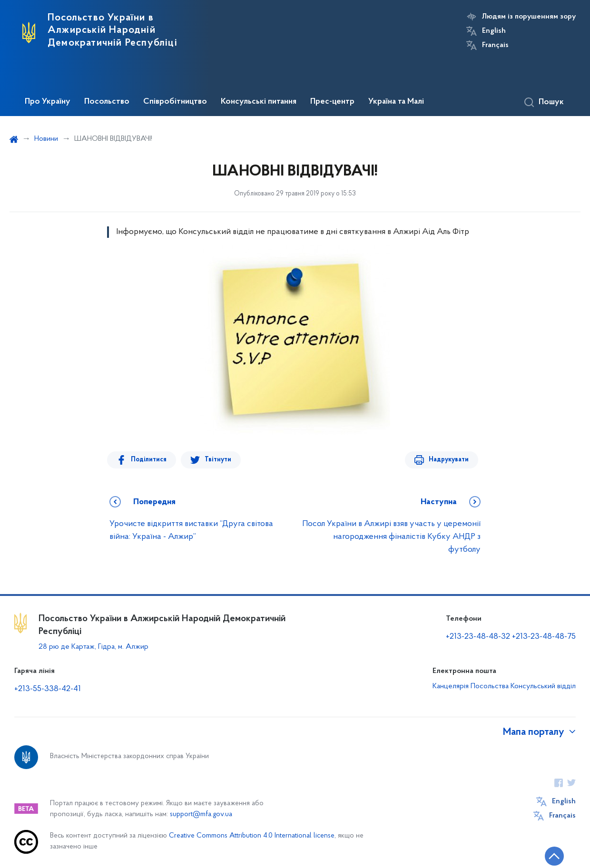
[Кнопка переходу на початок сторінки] (554, 856)
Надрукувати (449, 460)
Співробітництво (175, 102)
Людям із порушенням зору (529, 17)
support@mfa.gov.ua (201, 814)
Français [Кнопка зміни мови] (495, 45)
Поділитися (149, 460)
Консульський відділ (543, 686)
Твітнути (218, 460)
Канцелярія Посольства (471, 686)
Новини (46, 139)
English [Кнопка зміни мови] (494, 31)
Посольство (107, 102)
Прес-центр (332, 102)
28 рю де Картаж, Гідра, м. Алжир (93, 647)
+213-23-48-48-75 (544, 637)
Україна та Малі (396, 102)
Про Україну (48, 102)
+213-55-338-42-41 (48, 689)
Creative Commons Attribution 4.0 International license (252, 836)
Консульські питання (259, 102)
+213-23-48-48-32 (478, 637)
